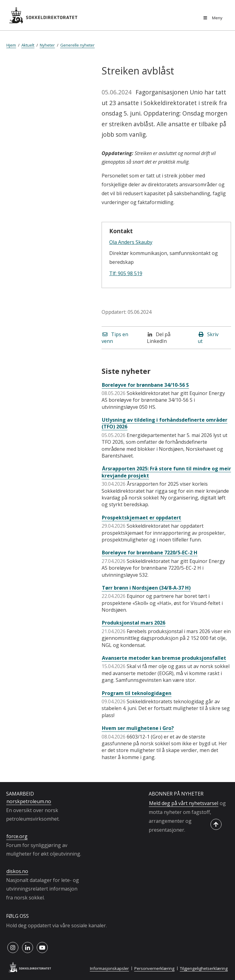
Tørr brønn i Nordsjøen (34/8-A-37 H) (146, 588)
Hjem (11, 45)
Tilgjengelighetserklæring (204, 968)
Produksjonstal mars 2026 (134, 623)
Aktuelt (28, 45)
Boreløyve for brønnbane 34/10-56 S (145, 385)
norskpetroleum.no (29, 801)
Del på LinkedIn (159, 338)
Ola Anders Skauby (131, 242)
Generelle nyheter (77, 45)
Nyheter (47, 45)
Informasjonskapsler (109, 968)
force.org (17, 836)
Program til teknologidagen (137, 693)
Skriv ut (208, 338)
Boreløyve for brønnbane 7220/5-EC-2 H (150, 553)
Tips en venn (115, 338)
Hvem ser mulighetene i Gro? (138, 728)
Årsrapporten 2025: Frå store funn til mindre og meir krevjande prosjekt (166, 472)
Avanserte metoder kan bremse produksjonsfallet (164, 658)
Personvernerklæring (154, 968)
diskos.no (17, 871)
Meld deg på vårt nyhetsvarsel (184, 803)
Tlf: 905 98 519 (126, 273)
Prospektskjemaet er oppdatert (142, 518)
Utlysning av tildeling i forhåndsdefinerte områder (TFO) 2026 (164, 423)
